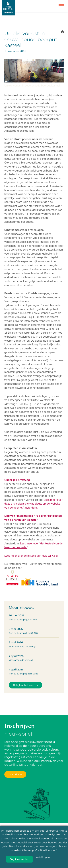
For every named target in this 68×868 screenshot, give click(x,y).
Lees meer (34, 843)
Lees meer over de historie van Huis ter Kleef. (31, 556)
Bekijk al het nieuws (25, 685)
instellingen (43, 857)
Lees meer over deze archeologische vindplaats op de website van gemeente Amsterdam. (33, 504)
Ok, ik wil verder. (19, 859)
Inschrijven (15, 774)
